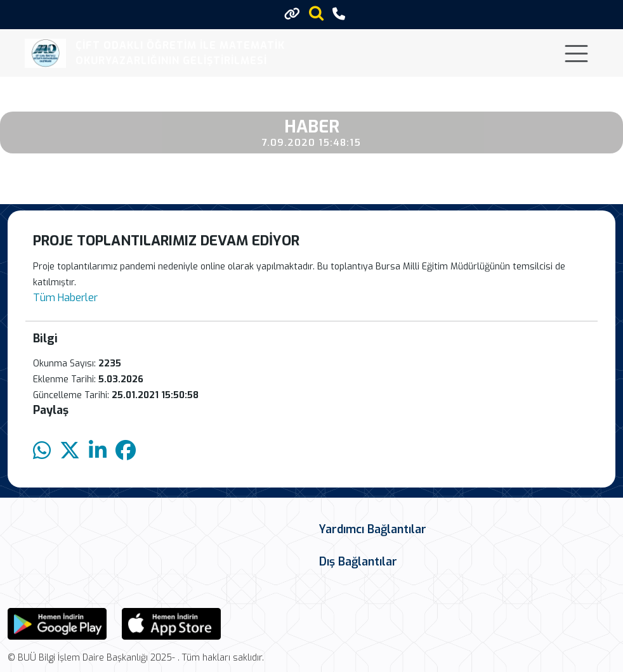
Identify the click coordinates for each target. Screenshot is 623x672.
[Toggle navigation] (576, 54)
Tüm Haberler (65, 298)
